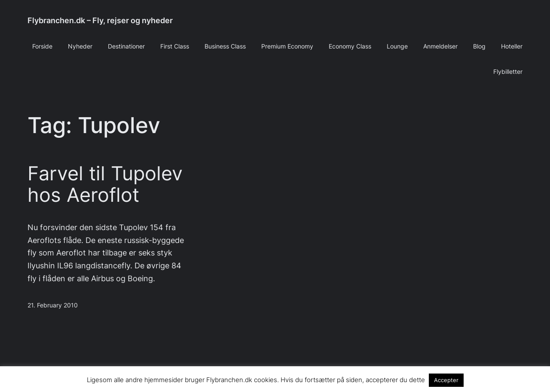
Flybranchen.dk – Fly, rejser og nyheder (100, 20)
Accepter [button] (446, 380)
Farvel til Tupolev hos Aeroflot (105, 184)
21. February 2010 (53, 305)
